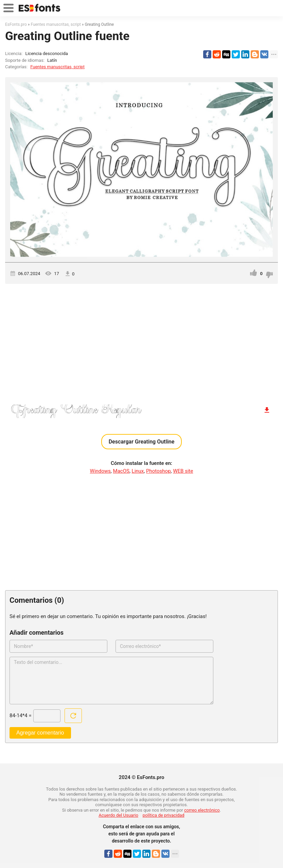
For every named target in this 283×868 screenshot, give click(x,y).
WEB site (183, 471)
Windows (100, 471)
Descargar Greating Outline (142, 442)
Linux (138, 471)
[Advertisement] (141, 342)
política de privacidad (164, 815)
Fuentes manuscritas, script (57, 67)
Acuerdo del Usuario (118, 815)
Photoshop (158, 471)
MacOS (121, 471)
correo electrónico (202, 810)
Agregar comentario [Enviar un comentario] (40, 733)
